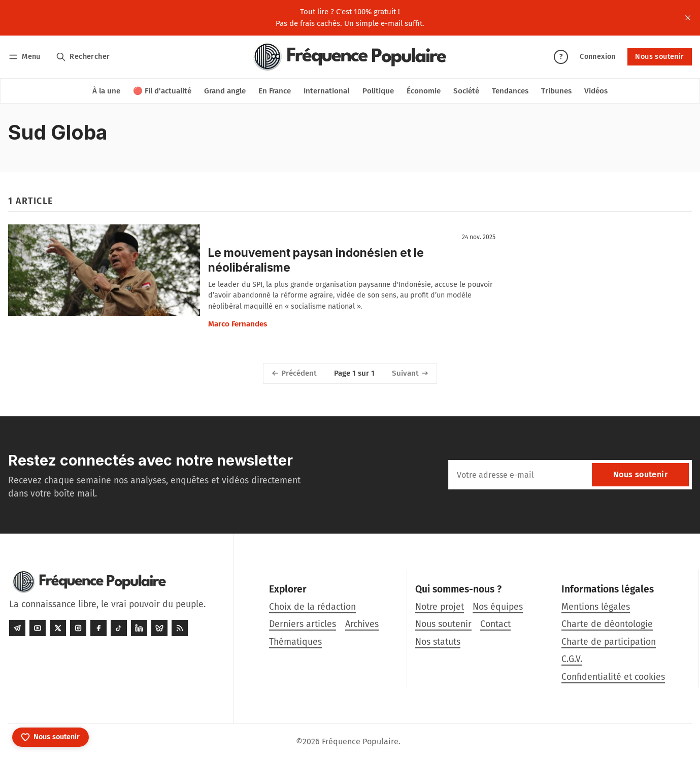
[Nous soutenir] (51, 737)
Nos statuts (438, 642)
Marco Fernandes (238, 324)
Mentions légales (596, 607)
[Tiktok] (119, 628)
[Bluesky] (159, 628)
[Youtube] (38, 628)
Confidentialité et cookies (613, 677)
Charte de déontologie (607, 624)
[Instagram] (78, 628)
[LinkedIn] (139, 628)
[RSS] (180, 628)
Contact (495, 624)
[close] (688, 18)
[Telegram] (17, 628)
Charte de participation (609, 642)
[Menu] (26, 57)
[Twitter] (58, 628)
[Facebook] (98, 628)
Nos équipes (498, 607)
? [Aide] (561, 57)
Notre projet (440, 607)
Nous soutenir (659, 57)
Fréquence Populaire (360, 741)
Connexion (598, 57)
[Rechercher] (83, 57)
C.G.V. (572, 659)
